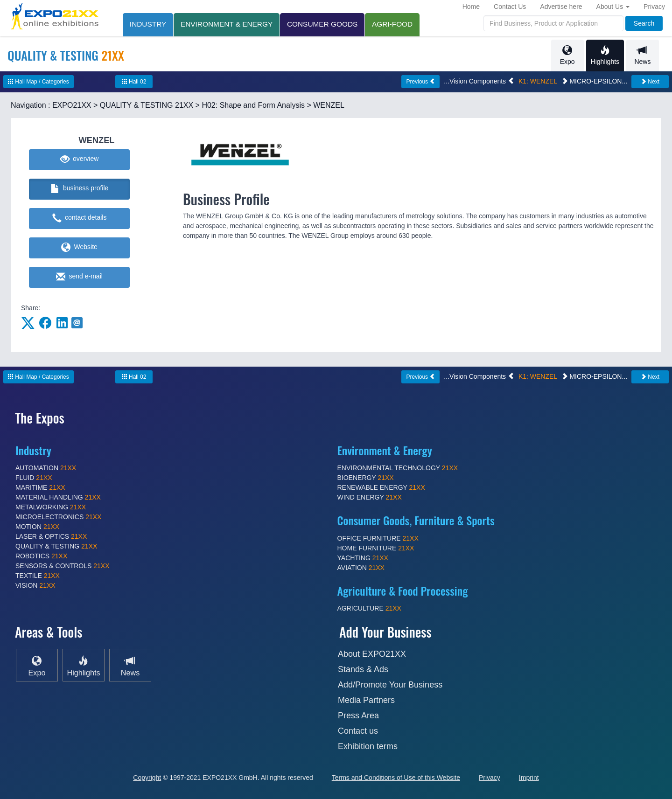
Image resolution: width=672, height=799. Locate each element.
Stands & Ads (363, 669)
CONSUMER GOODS (323, 24)
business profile (80, 189)
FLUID (34, 478)
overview (80, 160)
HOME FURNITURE (376, 548)
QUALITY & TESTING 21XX (147, 105)
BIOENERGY (366, 478)
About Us (613, 7)
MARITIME (40, 487)
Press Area (358, 716)
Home (471, 7)
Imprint (529, 778)
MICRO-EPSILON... (595, 81)
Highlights (605, 55)
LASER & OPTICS (51, 536)
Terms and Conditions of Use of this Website (396, 778)
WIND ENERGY (370, 497)
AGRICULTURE (369, 608)
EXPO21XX (72, 105)
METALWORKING (51, 507)
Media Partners (366, 700)
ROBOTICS (41, 556)
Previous (420, 82)
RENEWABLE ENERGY (381, 487)
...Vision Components (479, 81)
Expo (567, 55)
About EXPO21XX (372, 654)
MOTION (37, 527)
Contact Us (510, 7)
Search (644, 23)
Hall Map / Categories (38, 82)
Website (79, 248)
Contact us (358, 731)
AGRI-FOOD (393, 24)
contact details (80, 218)
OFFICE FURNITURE (378, 538)
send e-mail (79, 277)
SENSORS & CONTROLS (63, 566)
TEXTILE (38, 576)
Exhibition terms (368, 746)
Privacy (654, 7)
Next (650, 82)
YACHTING (363, 558)
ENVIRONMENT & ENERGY (227, 24)
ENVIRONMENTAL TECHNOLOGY (398, 468)
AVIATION (361, 568)
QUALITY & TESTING (56, 546)
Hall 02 (134, 82)
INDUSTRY (148, 24)
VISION (35, 585)
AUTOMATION (46, 468)
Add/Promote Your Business (390, 685)
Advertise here (561, 7)
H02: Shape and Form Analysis (253, 105)
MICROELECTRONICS (58, 517)
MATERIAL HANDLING (58, 497)
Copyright (147, 778)
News (643, 55)
